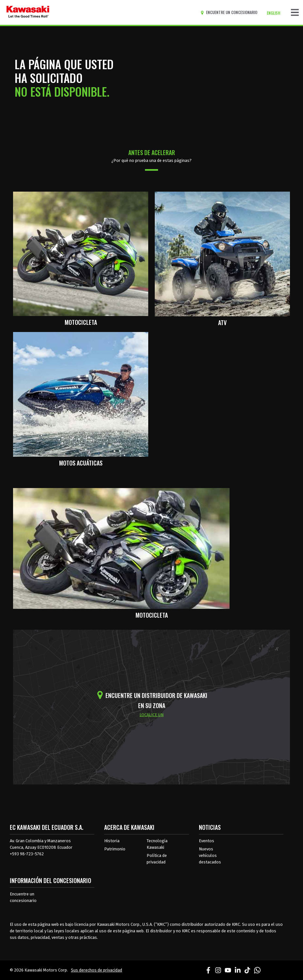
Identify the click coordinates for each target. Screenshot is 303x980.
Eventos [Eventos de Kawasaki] (207, 841)
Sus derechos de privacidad (96, 970)
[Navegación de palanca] (295, 12)
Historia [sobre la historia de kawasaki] (112, 841)
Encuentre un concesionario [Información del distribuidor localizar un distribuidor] (23, 897)
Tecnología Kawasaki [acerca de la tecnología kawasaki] (157, 844)
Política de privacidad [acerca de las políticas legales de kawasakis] (157, 859)
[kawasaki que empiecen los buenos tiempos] (28, 12)
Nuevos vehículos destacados (210, 855)
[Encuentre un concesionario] (230, 12)
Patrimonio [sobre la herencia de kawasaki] (115, 849)
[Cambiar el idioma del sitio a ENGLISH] (275, 13)
